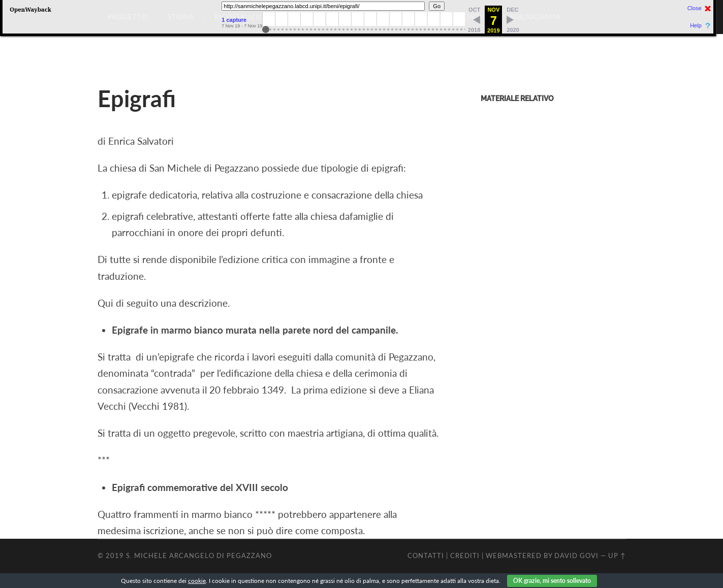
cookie (197, 581)
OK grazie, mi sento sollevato (552, 581)
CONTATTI (426, 556)
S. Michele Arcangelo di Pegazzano (199, 556)
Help (696, 26)
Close (695, 8)
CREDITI (465, 556)
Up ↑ (617, 556)
